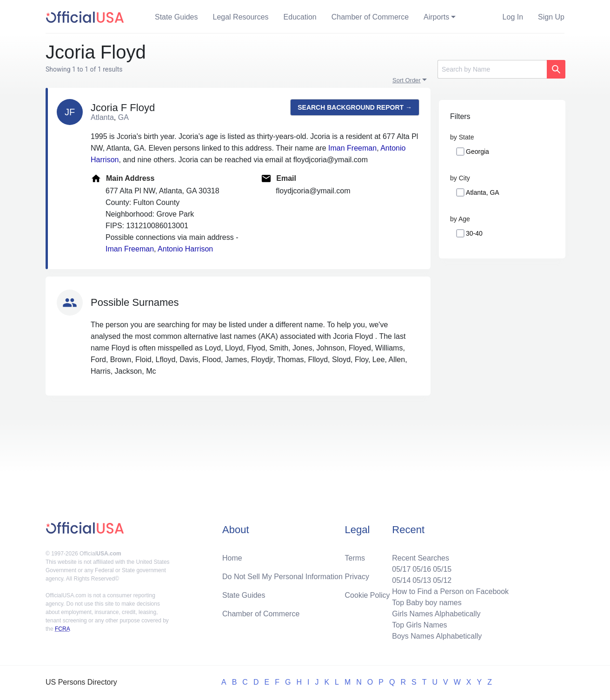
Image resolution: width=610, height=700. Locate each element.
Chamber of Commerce (370, 17)
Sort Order (407, 80)
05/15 (442, 569)
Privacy (357, 577)
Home (232, 558)
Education (300, 17)
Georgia (477, 152)
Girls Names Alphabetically (436, 614)
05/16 (422, 569)
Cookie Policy (368, 595)
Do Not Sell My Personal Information (282, 577)
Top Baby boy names (427, 603)
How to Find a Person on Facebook (450, 591)
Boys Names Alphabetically (437, 636)
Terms (355, 558)
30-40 (474, 233)
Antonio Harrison (185, 249)
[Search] (492, 69)
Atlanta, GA (483, 192)
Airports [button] (436, 17)
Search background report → (355, 107)
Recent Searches (421, 558)
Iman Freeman (352, 148)
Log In (513, 17)
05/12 (442, 580)
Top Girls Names (419, 625)
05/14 (401, 580)
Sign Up (551, 17)
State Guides (176, 17)
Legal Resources (241, 17)
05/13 (422, 580)
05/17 (401, 569)
